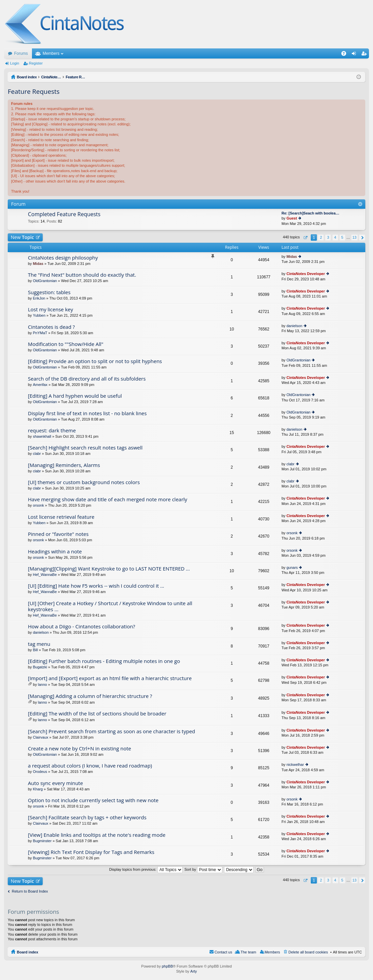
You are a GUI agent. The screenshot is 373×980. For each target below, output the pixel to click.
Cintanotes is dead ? (51, 327)
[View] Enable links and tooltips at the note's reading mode (97, 835)
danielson (294, 326)
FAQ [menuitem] (346, 55)
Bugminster (42, 841)
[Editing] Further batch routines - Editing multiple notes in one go (104, 661)
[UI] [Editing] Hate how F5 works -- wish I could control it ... (96, 586)
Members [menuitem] (272, 952)
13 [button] (355, 237)
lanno (43, 684)
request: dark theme (52, 430)
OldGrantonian (45, 281)
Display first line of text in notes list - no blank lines (87, 413)
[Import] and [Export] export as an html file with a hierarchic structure (110, 678)
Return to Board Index (30, 891)
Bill (35, 650)
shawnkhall (42, 436)
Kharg (38, 789)
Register (36, 63)
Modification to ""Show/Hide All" (66, 344)
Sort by (203, 869)
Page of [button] (305, 238)
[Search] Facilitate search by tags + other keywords (87, 817)
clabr (37, 454)
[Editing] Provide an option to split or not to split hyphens (95, 361)
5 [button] (342, 237)
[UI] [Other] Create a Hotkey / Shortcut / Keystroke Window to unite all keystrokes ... (110, 606)
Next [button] (362, 238)
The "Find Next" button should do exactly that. (82, 275)
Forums (21, 53)
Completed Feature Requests (64, 214)
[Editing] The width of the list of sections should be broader (97, 714)
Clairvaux (41, 737)
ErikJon (39, 298)
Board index (28, 952)
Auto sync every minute (55, 783)
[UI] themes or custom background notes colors (84, 482)
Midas (38, 264)
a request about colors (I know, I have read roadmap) (90, 766)
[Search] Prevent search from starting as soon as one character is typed (111, 731)
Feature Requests (34, 91)
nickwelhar (295, 765)
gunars (292, 567)
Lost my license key (50, 309)
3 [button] (328, 237)
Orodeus (40, 772)
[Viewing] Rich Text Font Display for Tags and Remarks (91, 852)
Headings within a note (55, 552)
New (22, 237)
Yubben (39, 315)
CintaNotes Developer (306, 274)
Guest (292, 218)
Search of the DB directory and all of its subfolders (87, 379)
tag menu (39, 644)
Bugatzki (40, 667)
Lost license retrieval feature (61, 517)
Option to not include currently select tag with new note (93, 800)
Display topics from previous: (146, 869)
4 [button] (335, 237)
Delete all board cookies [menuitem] (308, 952)
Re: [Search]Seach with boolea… (310, 213)
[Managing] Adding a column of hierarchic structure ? (90, 696)
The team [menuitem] (248, 952)
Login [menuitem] (355, 55)
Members (51, 53)
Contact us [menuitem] (223, 952)
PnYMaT (40, 333)
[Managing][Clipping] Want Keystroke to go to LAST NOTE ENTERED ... (109, 569)
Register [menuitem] (365, 55)
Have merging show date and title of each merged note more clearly (108, 499)
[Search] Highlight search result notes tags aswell (85, 448)
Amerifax (40, 385)
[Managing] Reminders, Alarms (64, 465)
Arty (194, 971)
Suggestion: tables (49, 292)
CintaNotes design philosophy (63, 258)
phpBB (167, 966)
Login (15, 63)
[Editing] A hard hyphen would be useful (75, 396)
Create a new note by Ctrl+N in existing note (80, 749)
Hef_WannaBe (45, 575)
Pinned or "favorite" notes (58, 534)
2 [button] (321, 237)
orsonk (39, 505)
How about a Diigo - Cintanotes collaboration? (82, 626)
